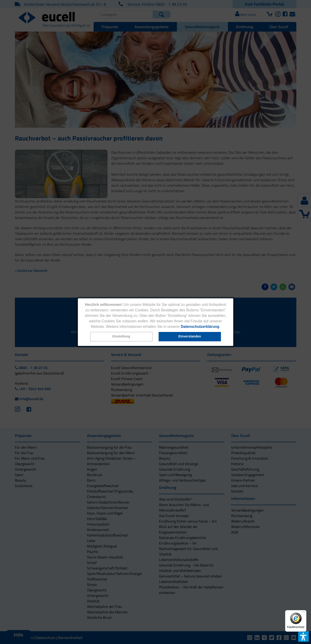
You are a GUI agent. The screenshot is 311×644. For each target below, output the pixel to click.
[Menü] (304, 613)
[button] (121, 337)
